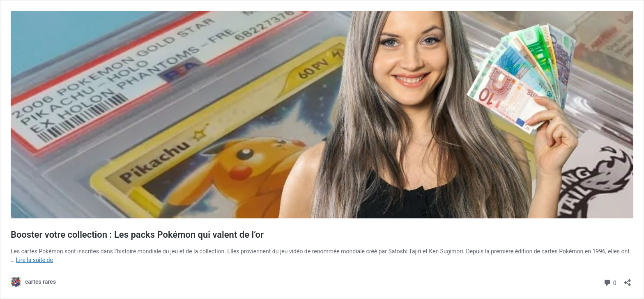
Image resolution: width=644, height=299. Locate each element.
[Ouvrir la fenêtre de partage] (628, 280)
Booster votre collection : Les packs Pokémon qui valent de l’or (137, 235)
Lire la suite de (34, 260)
